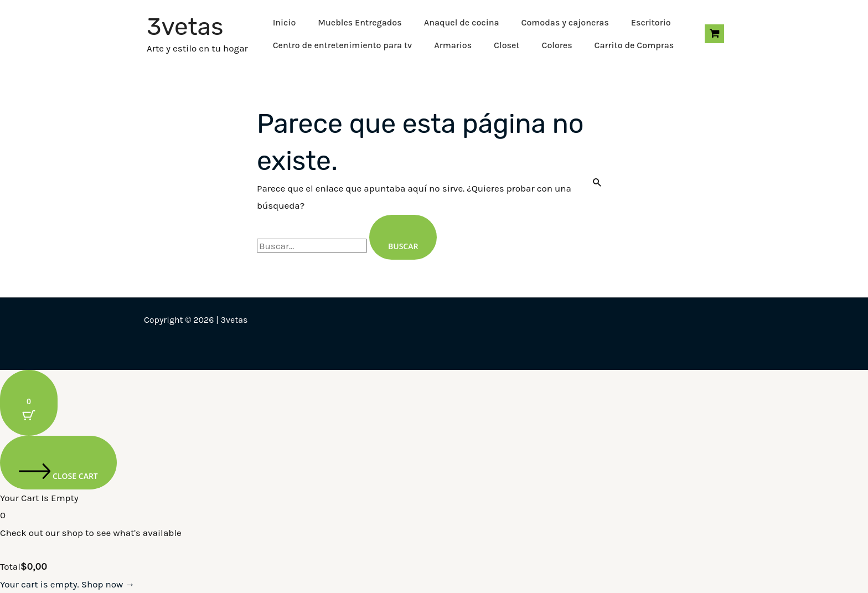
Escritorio (651, 22)
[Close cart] (58, 463)
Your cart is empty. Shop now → (67, 584)
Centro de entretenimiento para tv (343, 45)
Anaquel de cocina (462, 22)
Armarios (453, 45)
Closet (507, 45)
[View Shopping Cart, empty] (714, 34)
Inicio (285, 22)
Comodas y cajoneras (565, 22)
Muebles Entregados (360, 22)
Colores (557, 45)
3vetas (185, 27)
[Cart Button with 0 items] (29, 403)
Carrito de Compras (634, 45)
